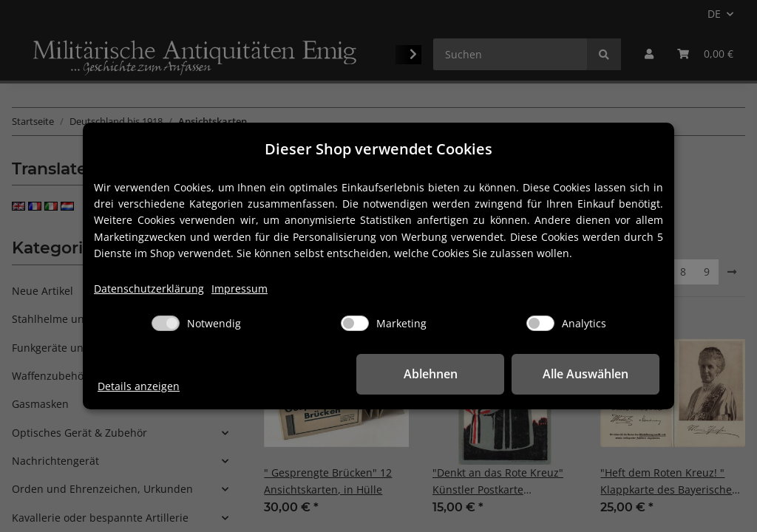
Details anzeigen (139, 386)
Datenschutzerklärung (149, 289)
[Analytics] (540, 323)
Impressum (240, 289)
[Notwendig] (166, 323)
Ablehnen (431, 374)
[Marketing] (355, 323)
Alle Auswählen (585, 374)
